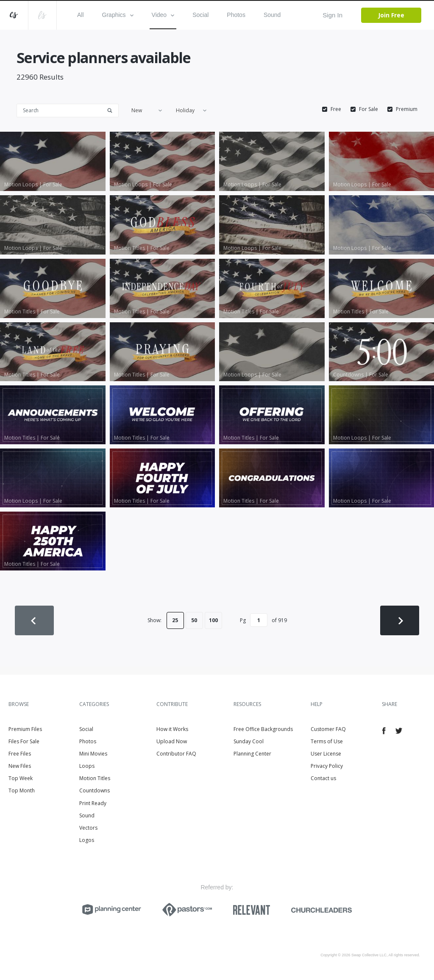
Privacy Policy (327, 766)
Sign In (332, 15)
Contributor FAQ (176, 754)
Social (200, 15)
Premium (407, 109)
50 (194, 620)
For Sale (369, 109)
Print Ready (93, 803)
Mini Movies (93, 754)
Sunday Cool (249, 741)
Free (336, 109)
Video (163, 15)
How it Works (172, 729)
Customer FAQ (328, 729)
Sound (272, 15)
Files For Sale (24, 741)
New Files (20, 766)
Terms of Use (327, 741)
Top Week (21, 778)
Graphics (118, 15)
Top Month (22, 790)
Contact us (323, 778)
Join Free (391, 15)
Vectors (88, 828)
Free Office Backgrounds (263, 729)
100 (213, 620)
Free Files (20, 754)
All (81, 15)
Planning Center (252, 754)
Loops (87, 766)
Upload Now (172, 741)
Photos (236, 15)
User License (326, 754)
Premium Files (25, 729)
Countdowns (95, 790)
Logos (87, 840)
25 (175, 620)
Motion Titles (95, 778)
